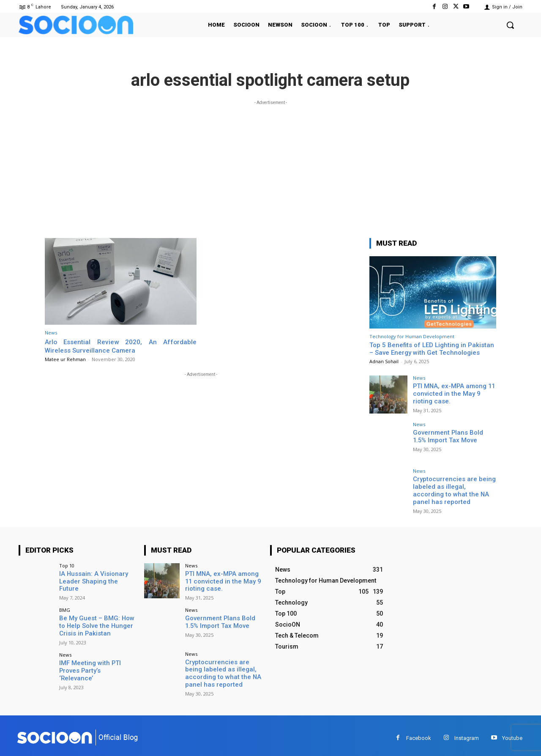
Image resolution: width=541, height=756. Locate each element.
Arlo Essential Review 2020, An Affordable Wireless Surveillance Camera (121, 346)
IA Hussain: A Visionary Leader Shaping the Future (95, 575)
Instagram (467, 733)
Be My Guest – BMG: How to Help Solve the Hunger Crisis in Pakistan (97, 622)
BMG (65, 607)
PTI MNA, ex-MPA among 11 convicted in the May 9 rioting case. (453, 393)
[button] (510, 25)
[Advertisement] (270, 166)
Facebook (419, 733)
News (51, 333)
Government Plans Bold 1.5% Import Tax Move (453, 436)
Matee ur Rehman (65, 359)
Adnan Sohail (384, 361)
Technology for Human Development (412, 336)
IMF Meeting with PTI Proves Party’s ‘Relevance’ (95, 663)
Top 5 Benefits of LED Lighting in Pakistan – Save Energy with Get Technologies (432, 349)
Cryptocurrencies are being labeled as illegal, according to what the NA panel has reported (452, 490)
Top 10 (67, 563)
